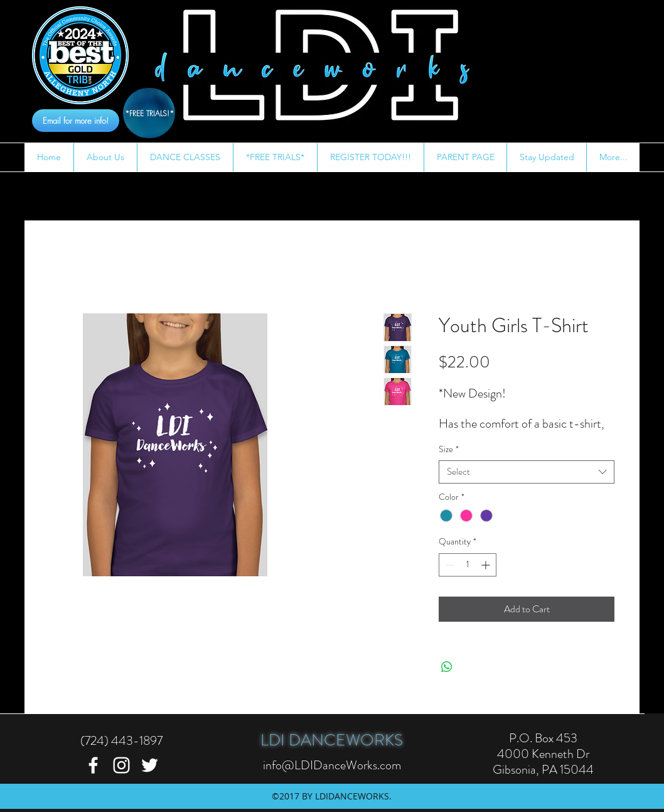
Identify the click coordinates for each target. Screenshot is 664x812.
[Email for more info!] (76, 121)
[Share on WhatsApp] (447, 667)
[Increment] (487, 565)
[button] (105, 157)
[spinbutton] (468, 565)
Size (449, 450)
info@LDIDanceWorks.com (332, 765)
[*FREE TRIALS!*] (149, 113)
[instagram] (121, 765)
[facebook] (93, 765)
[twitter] (150, 765)
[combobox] (527, 472)
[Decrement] (448, 565)
